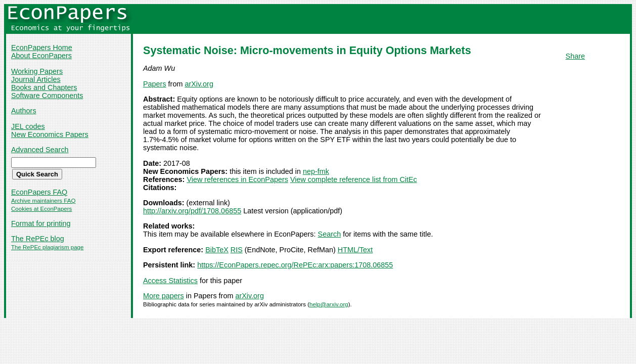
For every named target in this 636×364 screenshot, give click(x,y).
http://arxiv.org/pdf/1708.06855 (192, 211)
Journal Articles (36, 79)
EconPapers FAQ (39, 192)
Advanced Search (40, 150)
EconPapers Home (42, 48)
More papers (164, 296)
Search (330, 234)
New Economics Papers (50, 134)
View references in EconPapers (237, 179)
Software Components (47, 96)
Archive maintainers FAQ (43, 201)
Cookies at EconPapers (41, 209)
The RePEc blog (38, 239)
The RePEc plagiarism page (47, 247)
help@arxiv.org (329, 304)
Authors (24, 111)
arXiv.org (199, 84)
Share (575, 56)
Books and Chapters (44, 87)
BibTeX (217, 250)
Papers (155, 84)
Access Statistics (170, 281)
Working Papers (37, 71)
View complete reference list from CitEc (354, 179)
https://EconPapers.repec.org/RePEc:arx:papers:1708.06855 (295, 265)
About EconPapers (41, 56)
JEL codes (28, 126)
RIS (237, 250)
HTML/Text (355, 250)
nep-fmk (316, 171)
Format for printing (41, 223)
